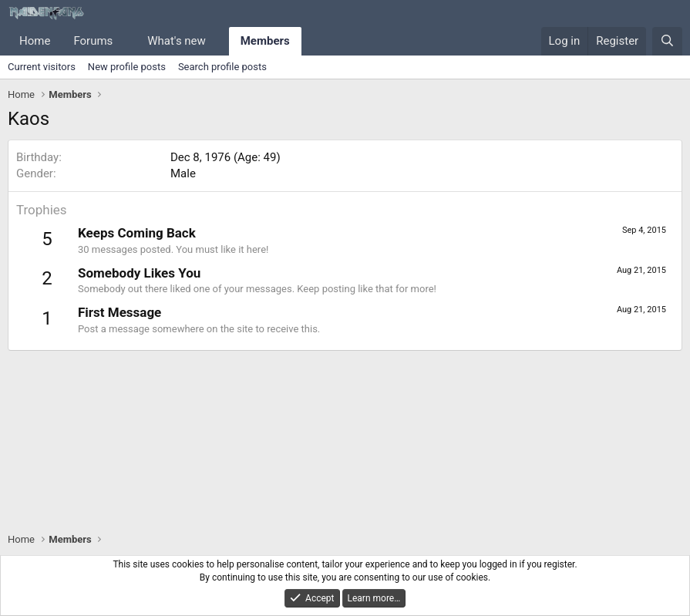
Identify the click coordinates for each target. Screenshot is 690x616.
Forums (93, 41)
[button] (125, 41)
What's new (177, 41)
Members (265, 41)
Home (35, 41)
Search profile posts (222, 67)
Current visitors (42, 67)
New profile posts (127, 67)
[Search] (667, 41)
